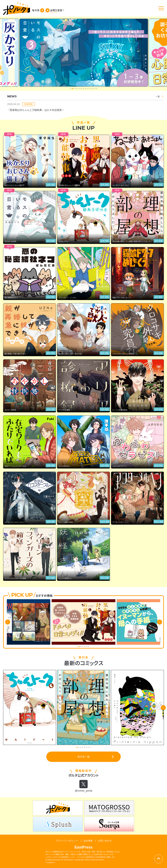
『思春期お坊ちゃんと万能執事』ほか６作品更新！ (36, 110)
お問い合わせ (105, 841)
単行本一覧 (83, 757)
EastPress (83, 847)
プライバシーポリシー (67, 841)
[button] (71, 89)
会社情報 (88, 841)
